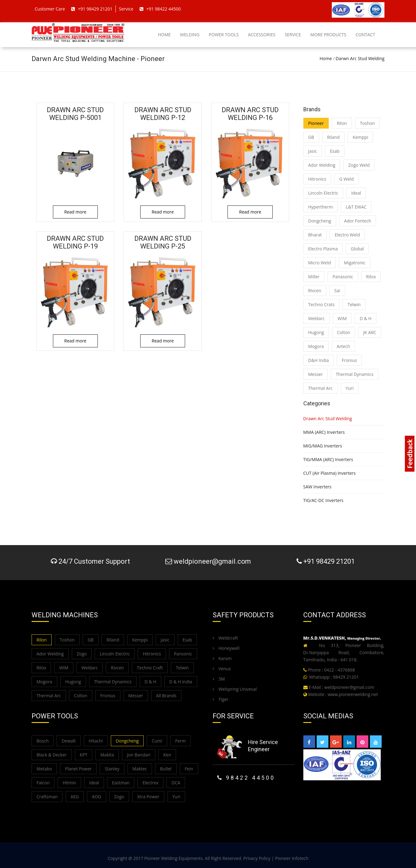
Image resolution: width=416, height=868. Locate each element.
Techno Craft (150, 668)
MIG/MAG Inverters (323, 446)
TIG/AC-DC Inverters (323, 500)
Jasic (313, 151)
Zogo (82, 654)
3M (219, 679)
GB (311, 137)
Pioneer (316, 123)
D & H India (181, 682)
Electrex (150, 783)
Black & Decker (52, 755)
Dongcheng (320, 221)
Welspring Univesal (235, 689)
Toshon (367, 123)
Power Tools (224, 35)
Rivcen (315, 291)
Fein (189, 769)
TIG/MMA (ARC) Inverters (328, 459)
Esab (335, 151)
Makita (107, 755)
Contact (365, 35)
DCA (176, 783)
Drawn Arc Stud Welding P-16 (250, 114)
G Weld (347, 179)
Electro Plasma (323, 249)
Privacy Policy (257, 858)
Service (293, 35)
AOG (97, 797)
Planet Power (78, 769)
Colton (344, 332)
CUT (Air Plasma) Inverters (329, 473)
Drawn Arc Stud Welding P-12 (163, 114)
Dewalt (69, 741)
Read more (75, 212)
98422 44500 (246, 778)
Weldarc (316, 318)
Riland (334, 137)
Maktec (140, 769)
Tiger (221, 699)
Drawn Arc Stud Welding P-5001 (75, 114)
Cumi (157, 741)
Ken (167, 755)
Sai (337, 291)
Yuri (350, 388)
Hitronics (317, 179)
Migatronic (355, 263)
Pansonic (183, 654)
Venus (222, 669)
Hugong (316, 332)
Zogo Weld (359, 165)
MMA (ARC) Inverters (324, 432)
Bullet (166, 769)
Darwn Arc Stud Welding (360, 58)
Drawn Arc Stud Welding (328, 419)
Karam (222, 658)
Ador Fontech (358, 221)
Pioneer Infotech (292, 858)
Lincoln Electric (323, 193)
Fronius (349, 360)
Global (357, 249)
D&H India (319, 360)
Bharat (315, 235)
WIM (342, 318)
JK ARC (370, 332)
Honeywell (226, 648)
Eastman (121, 783)
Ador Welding (322, 165)
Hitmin (69, 783)
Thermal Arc (321, 388)
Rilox (371, 277)
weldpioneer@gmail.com (349, 687)
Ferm (180, 741)
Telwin (354, 304)
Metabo (44, 769)
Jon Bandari (139, 755)
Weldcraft (225, 638)
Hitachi (96, 741)
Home (164, 35)
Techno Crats (322, 304)
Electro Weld (347, 235)
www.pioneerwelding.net (353, 694)
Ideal (356, 193)
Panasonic (343, 277)
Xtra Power (148, 797)
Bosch (43, 741)
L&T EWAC (356, 207)
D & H (366, 318)
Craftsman (47, 797)
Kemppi (360, 137)
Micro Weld (320, 263)
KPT (84, 755)
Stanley (112, 769)
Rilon (342, 123)
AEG (75, 797)
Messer (316, 374)
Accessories (262, 35)
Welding (190, 35)
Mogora (316, 346)
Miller (314, 277)
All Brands (166, 696)
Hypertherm (321, 207)
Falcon (43, 783)
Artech (343, 346)
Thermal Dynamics (355, 374)
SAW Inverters (317, 487)
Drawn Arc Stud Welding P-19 (75, 242)
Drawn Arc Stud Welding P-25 (163, 242)
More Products (328, 35)
